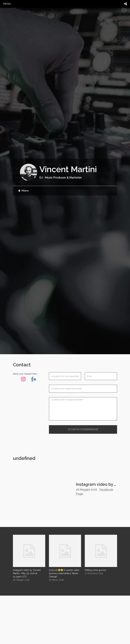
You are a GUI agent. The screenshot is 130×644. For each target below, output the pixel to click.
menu (7, 4)
